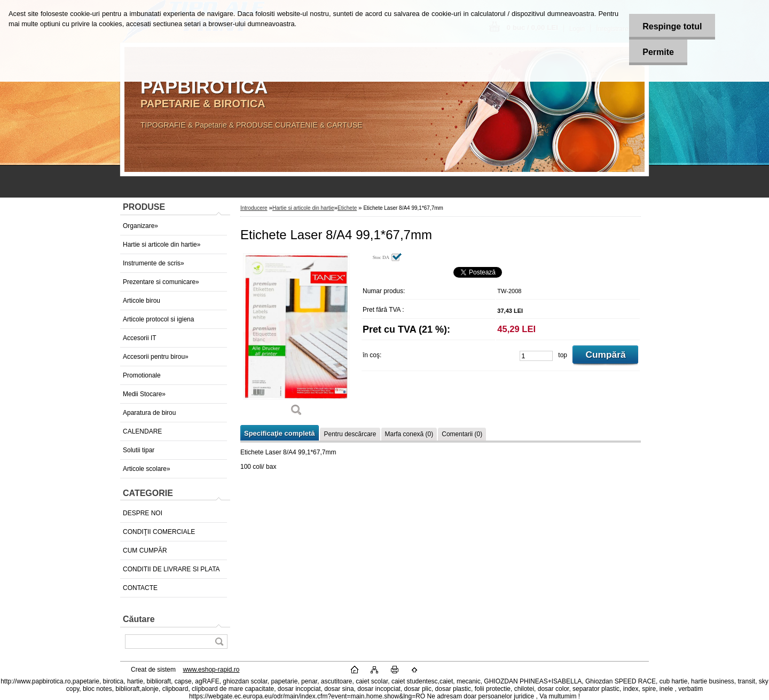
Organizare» (140, 226)
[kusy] (536, 356)
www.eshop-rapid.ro (211, 670)
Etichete (347, 208)
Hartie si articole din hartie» (162, 245)
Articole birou (142, 301)
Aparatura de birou (149, 413)
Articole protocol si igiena (158, 319)
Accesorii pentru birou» (156, 357)
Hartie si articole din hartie (303, 208)
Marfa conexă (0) (409, 434)
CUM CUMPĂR (145, 550)
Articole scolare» (147, 469)
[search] (219, 642)
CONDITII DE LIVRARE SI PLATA (171, 569)
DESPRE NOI (143, 513)
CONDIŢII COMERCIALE (159, 532)
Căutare (139, 619)
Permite (658, 52)
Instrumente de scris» (154, 263)
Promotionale (142, 375)
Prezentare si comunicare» (161, 282)
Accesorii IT (140, 338)
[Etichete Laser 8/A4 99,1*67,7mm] (296, 338)
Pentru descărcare (350, 434)
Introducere (254, 208)
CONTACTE (140, 588)
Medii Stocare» (144, 394)
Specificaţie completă (279, 433)
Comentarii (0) (462, 434)
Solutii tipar (139, 450)
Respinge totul (672, 26)
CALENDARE (142, 431)
